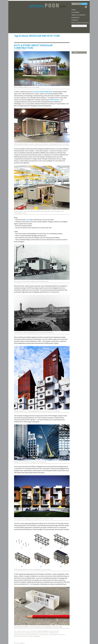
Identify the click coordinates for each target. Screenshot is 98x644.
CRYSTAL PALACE (22, 631)
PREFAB (16, 636)
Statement (76, 12)
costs (28, 220)
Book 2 (80, 23)
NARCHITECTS (35, 635)
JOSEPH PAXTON (54, 631)
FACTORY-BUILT (32, 631)
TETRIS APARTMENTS (34, 636)
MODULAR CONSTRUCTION (50, 633)
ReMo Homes (54, 100)
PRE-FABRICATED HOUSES (57, 635)
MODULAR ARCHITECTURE (33, 633)
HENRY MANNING (43, 631)
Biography (76, 18)
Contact (75, 20)
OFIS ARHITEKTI (44, 635)
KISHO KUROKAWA (20, 633)
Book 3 (86, 23)
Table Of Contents (78, 15)
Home (73, 10)
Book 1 (74, 23)
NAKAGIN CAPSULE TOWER (22, 635)
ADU (15, 631)
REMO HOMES (23, 636)
